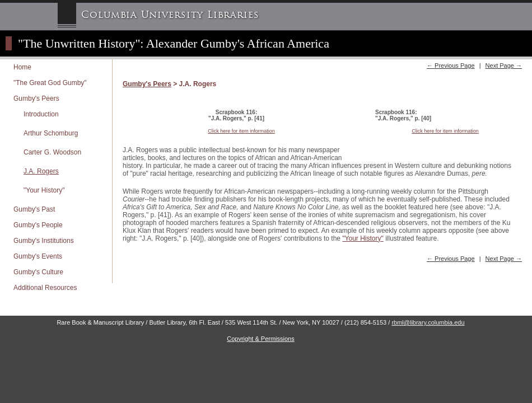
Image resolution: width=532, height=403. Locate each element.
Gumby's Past (34, 209)
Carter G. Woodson (52, 152)
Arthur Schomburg (51, 133)
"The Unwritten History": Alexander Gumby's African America (174, 43)
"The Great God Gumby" (50, 83)
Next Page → (504, 65)
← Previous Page (451, 65)
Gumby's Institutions (44, 241)
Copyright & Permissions (260, 339)
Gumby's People (38, 225)
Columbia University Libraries (170, 15)
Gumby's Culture (38, 272)
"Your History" (44, 190)
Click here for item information (241, 131)
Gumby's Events (38, 256)
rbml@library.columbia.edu (428, 322)
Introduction (41, 114)
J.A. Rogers (41, 171)
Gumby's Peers (36, 99)
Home (22, 67)
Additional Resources (45, 288)
